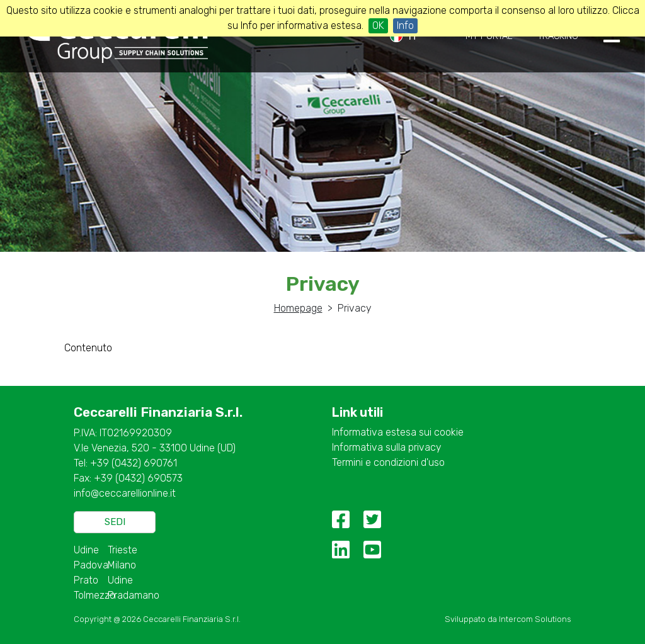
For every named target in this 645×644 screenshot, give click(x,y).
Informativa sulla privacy (387, 447)
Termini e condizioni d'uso (388, 462)
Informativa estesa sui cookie (398, 432)
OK (378, 25)
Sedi (115, 522)
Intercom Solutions (535, 619)
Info (405, 25)
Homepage (298, 308)
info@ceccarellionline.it (125, 493)
